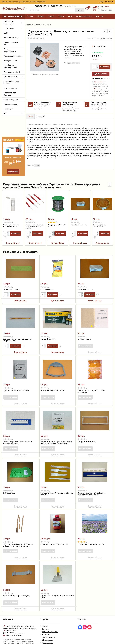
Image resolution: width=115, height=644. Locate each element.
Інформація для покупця (51, 625)
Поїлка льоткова (9, 487)
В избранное (93, 39)
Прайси (61, 16)
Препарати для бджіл (12, 72)
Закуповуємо (9, 109)
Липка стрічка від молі (48, 333)
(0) (8, 216)
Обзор (30, 116)
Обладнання (9, 28)
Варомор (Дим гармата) (13, 139)
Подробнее (13, 153)
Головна (30, 16)
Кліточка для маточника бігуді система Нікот (11, 219)
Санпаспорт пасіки (84, 333)
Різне (6, 113)
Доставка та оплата (84, 16)
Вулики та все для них (11, 43)
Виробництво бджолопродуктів (10, 66)
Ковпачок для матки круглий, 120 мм (100, 219)
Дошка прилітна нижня (11, 283)
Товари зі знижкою (48, 631)
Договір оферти (47, 636)
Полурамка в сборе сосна (87, 435)
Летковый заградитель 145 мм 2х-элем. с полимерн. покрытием (17, 436)
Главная (29, 24)
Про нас (45, 620)
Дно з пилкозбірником (10, 50)
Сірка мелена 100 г (47, 283)
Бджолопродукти (10, 88)
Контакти (45, 623)
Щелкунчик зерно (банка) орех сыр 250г (54, 538)
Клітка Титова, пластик (78, 218)
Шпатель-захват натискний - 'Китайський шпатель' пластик (35, 220)
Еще (98, 16)
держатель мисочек (74, 63)
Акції (70, 16)
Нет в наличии (86, 339)
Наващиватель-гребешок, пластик (52, 384)
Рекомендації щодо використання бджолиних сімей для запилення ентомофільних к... (56, 436)
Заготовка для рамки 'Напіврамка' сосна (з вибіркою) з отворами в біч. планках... (18, 539)
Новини (41, 16)
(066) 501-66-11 (42, 6)
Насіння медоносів (11, 100)
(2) (53, 216)
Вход (101, 2)
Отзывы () (41, 116)
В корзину (105, 67)
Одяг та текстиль (11, 77)
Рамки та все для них (12, 56)
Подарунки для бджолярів (10, 94)
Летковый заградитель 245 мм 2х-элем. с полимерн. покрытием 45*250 (92, 487)
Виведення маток (11, 61)
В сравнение (106, 39)
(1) (83, 535)
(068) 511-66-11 (58, 6)
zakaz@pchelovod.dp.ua (14, 629)
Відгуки (51, 16)
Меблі (6, 33)
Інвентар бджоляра (11, 38)
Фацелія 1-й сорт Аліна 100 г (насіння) (91, 538)
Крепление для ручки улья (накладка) (16, 589)
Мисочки (50, 24)
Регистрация (109, 2)
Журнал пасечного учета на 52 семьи (16, 384)
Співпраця (46, 628)
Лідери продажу (48, 634)
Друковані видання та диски (11, 82)
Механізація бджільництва (9, 23)
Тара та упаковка (11, 104)
